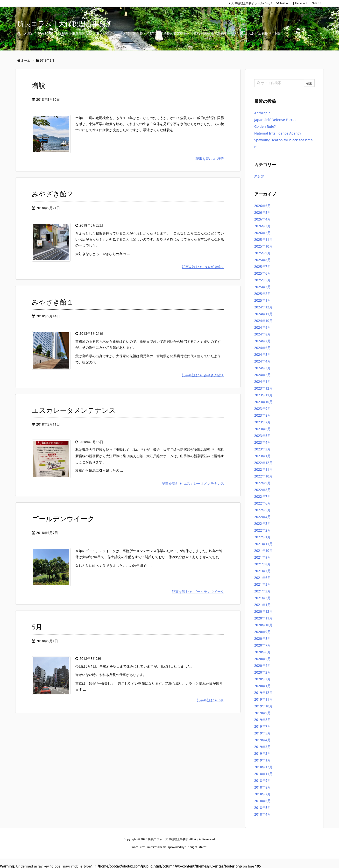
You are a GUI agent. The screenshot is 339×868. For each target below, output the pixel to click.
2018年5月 (262, 808)
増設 (39, 85)
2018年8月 (262, 787)
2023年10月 (263, 402)
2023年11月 (263, 395)
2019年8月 (262, 720)
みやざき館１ (53, 302)
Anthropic (262, 113)
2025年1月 (262, 300)
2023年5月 (262, 436)
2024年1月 (262, 381)
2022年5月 (262, 510)
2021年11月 (263, 544)
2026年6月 (262, 206)
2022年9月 (262, 483)
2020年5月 (262, 659)
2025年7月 (262, 267)
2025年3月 (262, 287)
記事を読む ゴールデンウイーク (198, 592)
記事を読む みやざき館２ (203, 267)
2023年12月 (263, 388)
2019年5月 (262, 733)
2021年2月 (262, 598)
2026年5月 (262, 212)
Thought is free (196, 847)
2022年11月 (263, 469)
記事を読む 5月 (211, 700)
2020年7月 (262, 645)
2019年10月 (263, 706)
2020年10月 (263, 625)
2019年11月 (263, 699)
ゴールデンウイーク (63, 519)
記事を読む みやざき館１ (203, 375)
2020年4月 (262, 665)
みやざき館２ (53, 194)
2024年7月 (262, 341)
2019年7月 (262, 726)
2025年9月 (262, 253)
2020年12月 (263, 611)
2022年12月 (263, 463)
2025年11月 (263, 239)
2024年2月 (262, 375)
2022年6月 (262, 503)
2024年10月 (263, 321)
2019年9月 (262, 713)
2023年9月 (262, 409)
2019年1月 (262, 760)
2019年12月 (263, 693)
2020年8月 (262, 638)
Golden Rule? (265, 126)
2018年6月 (262, 801)
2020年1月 (262, 686)
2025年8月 (262, 260)
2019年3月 (262, 747)
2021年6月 (262, 578)
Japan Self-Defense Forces (275, 120)
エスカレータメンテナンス (74, 410)
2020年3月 (262, 672)
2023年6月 (262, 429)
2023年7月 (262, 422)
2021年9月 (262, 557)
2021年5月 (262, 584)
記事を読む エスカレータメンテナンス (193, 483)
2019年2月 (262, 753)
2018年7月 (262, 794)
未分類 (259, 176)
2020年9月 (262, 632)
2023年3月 (262, 449)
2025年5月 (262, 280)
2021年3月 (262, 591)
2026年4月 (262, 219)
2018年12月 (263, 767)
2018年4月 (262, 814)
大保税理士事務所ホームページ (252, 3)
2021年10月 (263, 551)
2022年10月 (263, 476)
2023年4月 (262, 442)
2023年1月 (262, 456)
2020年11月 (263, 618)
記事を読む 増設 (210, 159)
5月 (37, 627)
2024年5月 (262, 354)
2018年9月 (262, 780)
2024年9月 (262, 327)
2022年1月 (262, 537)
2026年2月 (262, 233)
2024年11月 (263, 314)
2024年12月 (263, 307)
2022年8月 (262, 490)
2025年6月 (262, 273)
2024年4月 (262, 361)
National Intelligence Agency (278, 133)
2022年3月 (262, 523)
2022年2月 (262, 530)
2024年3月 (262, 368)
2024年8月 (262, 334)
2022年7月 (262, 496)
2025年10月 (263, 246)
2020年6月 (262, 652)
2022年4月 (262, 517)
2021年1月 (262, 605)
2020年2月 (262, 679)
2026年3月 (262, 226)
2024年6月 (262, 348)
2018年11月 (263, 774)
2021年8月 (262, 564)
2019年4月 (262, 740)
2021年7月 (262, 571)
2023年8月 (262, 415)
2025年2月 (262, 294)
